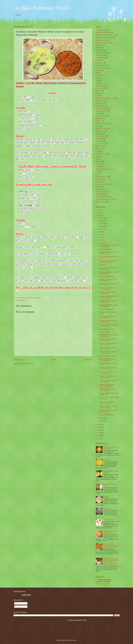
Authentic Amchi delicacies (103, 32)
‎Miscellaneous (100, 134)
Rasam (98, 156)
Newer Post (18, 360)
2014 (99, 433)
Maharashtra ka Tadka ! (102, 129)
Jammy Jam (99, 113)
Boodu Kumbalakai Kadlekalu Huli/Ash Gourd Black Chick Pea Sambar (110, 546)
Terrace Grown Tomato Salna (107, 415)
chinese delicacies (100, 58)
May (101, 237)
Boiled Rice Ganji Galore (102, 43)
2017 (99, 424)
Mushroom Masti (100, 136)
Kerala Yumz (99, 118)
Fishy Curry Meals (101, 88)
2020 (99, 210)
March (101, 243)
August (101, 229)
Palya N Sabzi (99, 141)
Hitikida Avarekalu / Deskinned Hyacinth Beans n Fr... (107, 403)
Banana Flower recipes (102, 40)
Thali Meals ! (99, 194)
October (102, 224)
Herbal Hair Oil (100, 103)
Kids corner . (99, 121)
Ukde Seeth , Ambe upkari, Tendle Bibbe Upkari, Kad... (108, 262)
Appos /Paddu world (101, 30)
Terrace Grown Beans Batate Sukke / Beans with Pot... (109, 381)
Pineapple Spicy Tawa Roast (106, 309)
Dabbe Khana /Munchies (102, 68)
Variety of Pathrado (101, 202)
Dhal (97, 73)
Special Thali (99, 179)
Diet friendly (99, 75)
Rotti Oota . (99, 164)
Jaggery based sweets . (102, 111)
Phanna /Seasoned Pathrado (106, 276)
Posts (17, 603)
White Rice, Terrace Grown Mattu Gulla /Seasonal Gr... (108, 280)
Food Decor (99, 91)
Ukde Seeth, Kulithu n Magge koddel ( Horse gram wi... (109, 284)
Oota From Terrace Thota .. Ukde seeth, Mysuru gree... (108, 373)
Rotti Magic (99, 161)
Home (18, 15)
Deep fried (99, 70)
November (102, 221)
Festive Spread (100, 86)
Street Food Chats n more (102, 184)
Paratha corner (100, 146)
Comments (18, 607)
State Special (99, 182)
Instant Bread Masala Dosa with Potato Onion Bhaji (107, 360)
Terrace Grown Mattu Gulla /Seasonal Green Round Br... (109, 273)
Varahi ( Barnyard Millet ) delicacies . (106, 199)
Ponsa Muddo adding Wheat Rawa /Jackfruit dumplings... (108, 297)
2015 (99, 430)
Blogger (74, 640)
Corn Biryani (107, 460)
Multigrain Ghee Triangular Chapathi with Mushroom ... (109, 306)
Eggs (97, 83)
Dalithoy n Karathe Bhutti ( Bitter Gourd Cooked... (108, 317)
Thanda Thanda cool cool (102, 197)
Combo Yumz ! (24, 300)
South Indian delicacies (102, 177)
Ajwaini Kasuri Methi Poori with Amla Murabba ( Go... (107, 368)
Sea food (98, 167)
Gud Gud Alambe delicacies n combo (105, 98)
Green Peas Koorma (104, 332)
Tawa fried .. (99, 189)
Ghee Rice (106, 497)
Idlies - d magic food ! (102, 108)
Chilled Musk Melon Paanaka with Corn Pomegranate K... (108, 289)
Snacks (98, 172)
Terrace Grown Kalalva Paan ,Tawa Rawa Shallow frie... (108, 348)
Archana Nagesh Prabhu (104, 580)
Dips (97, 78)
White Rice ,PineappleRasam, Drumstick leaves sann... (107, 385)
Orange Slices (103, 265)
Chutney (98, 60)
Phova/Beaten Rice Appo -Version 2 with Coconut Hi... (108, 411)
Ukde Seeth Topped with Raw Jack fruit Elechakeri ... (108, 293)
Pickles (98, 151)
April (101, 240)
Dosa (97, 81)
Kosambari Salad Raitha (102, 123)
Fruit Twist (99, 93)
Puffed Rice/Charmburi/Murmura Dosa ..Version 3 (108, 390)
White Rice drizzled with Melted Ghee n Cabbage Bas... (109, 246)
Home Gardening (100, 106)
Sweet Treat (99, 187)
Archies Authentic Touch (42, 8)
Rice (97, 159)
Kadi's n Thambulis (101, 116)
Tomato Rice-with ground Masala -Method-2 (110, 532)
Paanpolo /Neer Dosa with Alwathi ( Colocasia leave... (108, 335)
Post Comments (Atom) (27, 364)
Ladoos (98, 126)
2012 (99, 438)
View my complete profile (103, 584)
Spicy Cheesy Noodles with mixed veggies (111, 448)
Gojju (97, 96)
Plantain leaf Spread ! (101, 154)
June (101, 235)
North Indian (99, 139)
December (102, 218)
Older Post (88, 360)
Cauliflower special (101, 53)
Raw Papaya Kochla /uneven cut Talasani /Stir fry (107, 321)
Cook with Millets (101, 65)
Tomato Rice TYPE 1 (109, 520)
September (102, 226)
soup (97, 174)
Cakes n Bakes (100, 50)
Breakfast (98, 48)
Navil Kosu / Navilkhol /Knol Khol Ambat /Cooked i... (108, 407)
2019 (99, 213)
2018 (99, 216)
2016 (99, 427)
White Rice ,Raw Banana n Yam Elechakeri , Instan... (107, 377)
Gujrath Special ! (100, 101)
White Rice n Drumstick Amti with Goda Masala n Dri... (108, 353)
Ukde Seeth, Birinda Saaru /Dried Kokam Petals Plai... (108, 340)
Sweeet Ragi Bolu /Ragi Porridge (108, 356)
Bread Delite (99, 45)
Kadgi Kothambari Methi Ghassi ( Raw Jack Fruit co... (108, 269)
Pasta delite (99, 149)
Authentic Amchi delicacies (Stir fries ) (106, 35)
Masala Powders (100, 131)
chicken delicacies (101, 55)
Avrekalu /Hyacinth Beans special (105, 38)
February (102, 418)
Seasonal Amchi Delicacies (103, 169)
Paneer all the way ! (101, 144)
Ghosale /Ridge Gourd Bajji (106, 329)
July (101, 232)
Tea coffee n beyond (101, 192)
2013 (99, 436)
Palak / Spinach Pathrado (105, 249)
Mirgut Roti (107, 509)
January (101, 421)
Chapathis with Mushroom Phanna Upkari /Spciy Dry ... (108, 344)
